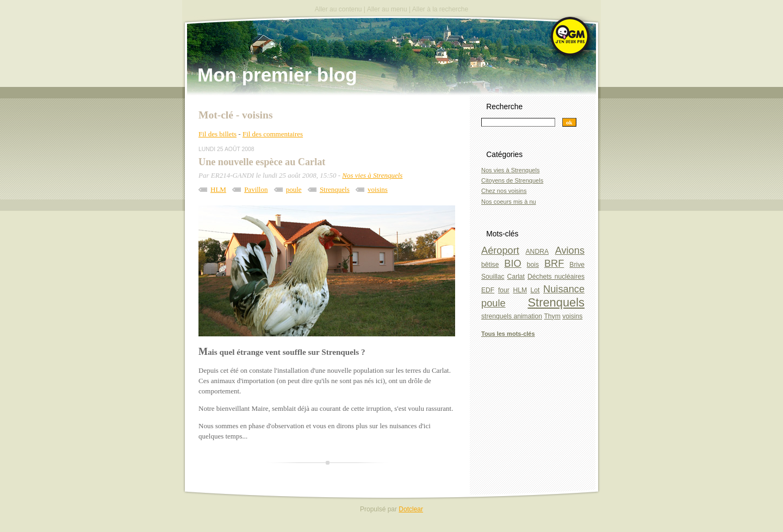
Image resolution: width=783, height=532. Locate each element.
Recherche (504, 107)
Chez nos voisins (504, 191)
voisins (378, 189)
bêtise (490, 265)
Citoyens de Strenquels (512, 180)
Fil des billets (217, 134)
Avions (570, 250)
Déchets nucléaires (556, 277)
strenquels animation (512, 316)
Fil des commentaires (273, 134)
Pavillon (256, 189)
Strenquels (335, 189)
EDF (488, 290)
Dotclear (411, 509)
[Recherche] (518, 122)
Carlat (516, 277)
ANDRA (537, 252)
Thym (552, 316)
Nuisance (564, 289)
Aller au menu (387, 9)
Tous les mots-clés (508, 334)
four (504, 290)
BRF (554, 263)
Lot (535, 290)
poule (294, 189)
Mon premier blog (277, 75)
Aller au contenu (338, 9)
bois (533, 265)
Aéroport (500, 250)
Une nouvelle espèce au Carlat (262, 162)
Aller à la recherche (440, 9)
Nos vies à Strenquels (372, 175)
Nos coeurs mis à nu (509, 202)
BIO (512, 263)
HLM (218, 189)
